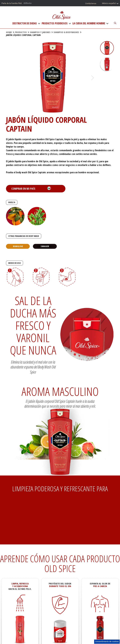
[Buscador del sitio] (113, 23)
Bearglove (18, 246)
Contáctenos (91, 3)
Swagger (45, 246)
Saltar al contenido (8, 1)
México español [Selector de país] (110, 3)
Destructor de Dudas (25, 23)
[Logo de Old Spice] (62, 16)
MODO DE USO (15, 263)
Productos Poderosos (55, 23)
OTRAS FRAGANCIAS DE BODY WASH (24, 236)
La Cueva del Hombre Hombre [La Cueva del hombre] (89, 23)
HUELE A (12, 202)
